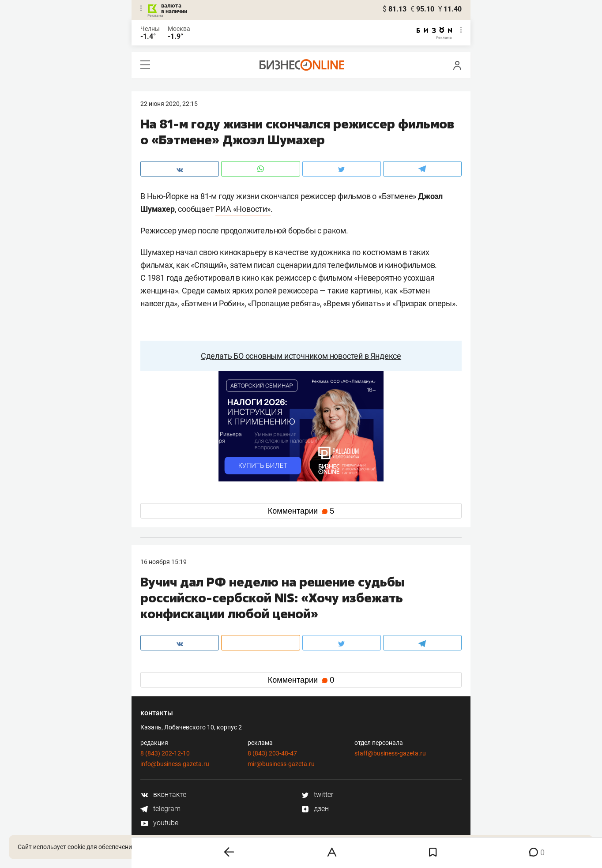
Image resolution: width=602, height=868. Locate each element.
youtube (159, 823)
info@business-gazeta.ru (175, 764)
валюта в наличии (174, 8)
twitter (317, 795)
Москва (179, 29)
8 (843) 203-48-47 (272, 753)
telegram (160, 809)
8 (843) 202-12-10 (165, 753)
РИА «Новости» (243, 209)
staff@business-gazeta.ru (390, 753)
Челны (150, 29)
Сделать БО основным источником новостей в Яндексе (301, 356)
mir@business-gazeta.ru (281, 764)
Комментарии (301, 511)
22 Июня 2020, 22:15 (169, 104)
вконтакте (163, 795)
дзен (315, 809)
